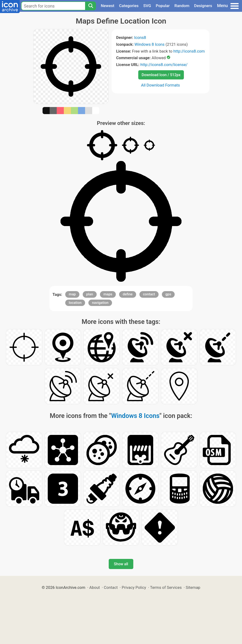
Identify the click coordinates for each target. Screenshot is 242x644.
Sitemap (193, 587)
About (95, 587)
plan (90, 294)
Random (182, 6)
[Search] (91, 6)
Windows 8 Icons (149, 44)
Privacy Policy (134, 587)
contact (149, 294)
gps (168, 294)
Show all (121, 564)
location (75, 303)
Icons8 (140, 37)
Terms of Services (166, 587)
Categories (129, 6)
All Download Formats (161, 85)
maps (108, 294)
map (72, 294)
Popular (163, 6)
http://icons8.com (189, 51)
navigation (100, 303)
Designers (203, 6)
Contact (111, 587)
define (128, 294)
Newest (107, 6)
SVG (147, 6)
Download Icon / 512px (161, 75)
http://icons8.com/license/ (164, 65)
